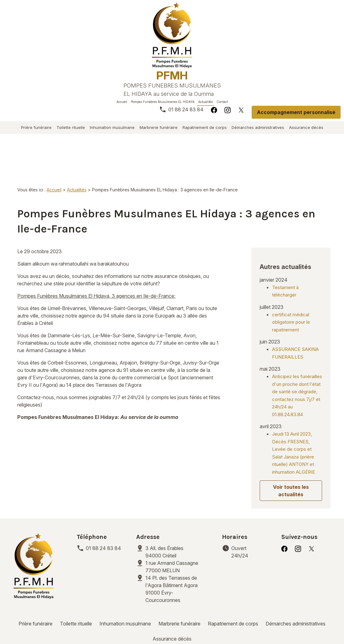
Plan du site (228, 625)
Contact (222, 102)
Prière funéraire (36, 127)
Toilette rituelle (71, 127)
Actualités (206, 102)
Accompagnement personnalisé (296, 112)
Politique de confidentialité (116, 625)
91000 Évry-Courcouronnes (177, 552)
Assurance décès (306, 127)
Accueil (122, 102)
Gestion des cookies (181, 625)
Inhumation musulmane (112, 127)
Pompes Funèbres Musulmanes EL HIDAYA (163, 102)
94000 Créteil (165, 514)
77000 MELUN (172, 529)
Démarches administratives (258, 127)
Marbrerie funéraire (159, 127)
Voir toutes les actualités (291, 454)
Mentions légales (54, 625)
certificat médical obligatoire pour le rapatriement (291, 285)
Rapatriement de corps (205, 127)
